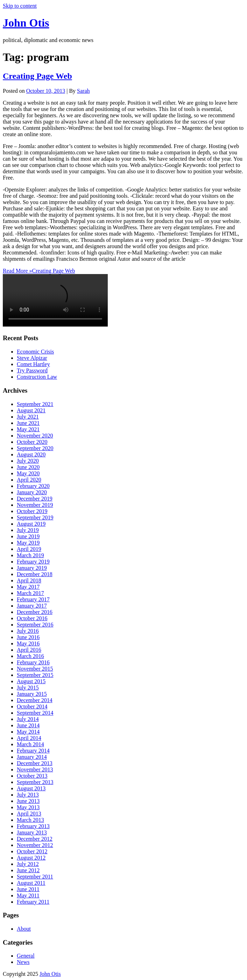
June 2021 (28, 423)
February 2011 (33, 902)
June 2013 (28, 801)
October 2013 (32, 776)
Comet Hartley (33, 364)
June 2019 (28, 536)
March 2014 (30, 744)
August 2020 (31, 454)
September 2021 (35, 404)
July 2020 (28, 461)
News (23, 962)
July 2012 (28, 864)
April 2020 (29, 480)
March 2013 (30, 820)
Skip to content (20, 6)
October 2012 (32, 851)
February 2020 (33, 486)
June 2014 (28, 725)
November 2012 (35, 845)
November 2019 (35, 505)
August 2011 (31, 883)
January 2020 (32, 492)
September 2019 (35, 517)
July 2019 (28, 530)
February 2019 (33, 562)
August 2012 (31, 858)
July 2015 (28, 688)
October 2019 (32, 511)
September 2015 (35, 675)
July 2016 (28, 631)
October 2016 (32, 618)
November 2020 (35, 436)
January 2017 (32, 606)
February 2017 (33, 599)
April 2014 (29, 738)
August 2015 (31, 681)
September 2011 (35, 877)
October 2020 (32, 442)
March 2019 (30, 555)
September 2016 (35, 625)
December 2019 (35, 499)
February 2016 (33, 662)
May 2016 (28, 643)
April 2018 (29, 580)
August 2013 (31, 788)
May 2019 (28, 543)
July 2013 (28, 795)
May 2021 (28, 429)
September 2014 (35, 713)
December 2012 (35, 839)
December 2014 (35, 700)
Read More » (39, 271)
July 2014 (28, 719)
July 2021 (28, 417)
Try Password (32, 370)
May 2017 (28, 587)
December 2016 (35, 612)
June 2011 (28, 889)
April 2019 (29, 549)
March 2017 (30, 593)
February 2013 (33, 826)
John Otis (26, 23)
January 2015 (32, 694)
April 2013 (29, 814)
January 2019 (32, 568)
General (26, 956)
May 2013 (28, 807)
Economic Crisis (35, 352)
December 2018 (35, 574)
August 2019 (31, 524)
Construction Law (37, 377)
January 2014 (32, 757)
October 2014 (32, 706)
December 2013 (35, 763)
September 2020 (35, 448)
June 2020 (28, 467)
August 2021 (31, 410)
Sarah (83, 91)
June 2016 (28, 637)
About (24, 929)
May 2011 (28, 895)
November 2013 (35, 769)
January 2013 (32, 832)
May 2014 (28, 732)
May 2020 (28, 473)
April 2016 (29, 650)
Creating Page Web (37, 76)
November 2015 (35, 669)
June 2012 (28, 870)
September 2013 (35, 782)
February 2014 (33, 751)
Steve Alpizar (32, 358)
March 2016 (30, 656)
